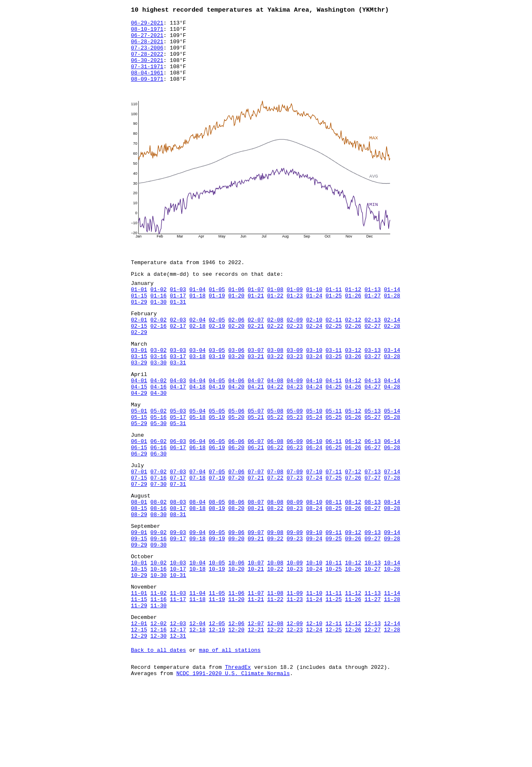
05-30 (159, 464)
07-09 (295, 520)
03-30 (159, 393)
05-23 (295, 456)
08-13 (373, 555)
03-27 (373, 386)
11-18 (197, 668)
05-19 (217, 456)
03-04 (197, 378)
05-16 (159, 456)
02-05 (217, 343)
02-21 (256, 350)
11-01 (139, 661)
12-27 (373, 704)
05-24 (314, 456)
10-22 (275, 633)
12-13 (373, 696)
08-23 (295, 562)
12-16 (159, 704)
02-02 (159, 343)
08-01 (139, 555)
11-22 (275, 668)
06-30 (159, 499)
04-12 (353, 413)
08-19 (217, 562)
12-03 (178, 696)
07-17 (178, 527)
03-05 (217, 378)
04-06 (236, 413)
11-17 (178, 668)
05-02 (159, 449)
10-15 (139, 633)
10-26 (353, 633)
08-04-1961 (147, 84)
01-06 (236, 307)
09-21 (256, 598)
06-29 (139, 499)
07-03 (178, 520)
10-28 (392, 633)
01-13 (373, 307)
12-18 (197, 704)
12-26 (353, 704)
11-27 (373, 668)
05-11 (334, 449)
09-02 (159, 590)
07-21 (256, 527)
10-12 (353, 626)
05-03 (178, 449)
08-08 (275, 555)
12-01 (139, 696)
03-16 (159, 386)
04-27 (373, 421)
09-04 (197, 590)
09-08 (275, 590)
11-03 (178, 661)
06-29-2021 (147, 25)
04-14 (392, 413)
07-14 (392, 520)
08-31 (178, 570)
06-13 (373, 484)
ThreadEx (238, 745)
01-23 (295, 315)
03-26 (353, 386)
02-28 (392, 350)
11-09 (295, 661)
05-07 (256, 449)
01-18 (197, 315)
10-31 (178, 641)
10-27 (373, 633)
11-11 (334, 661)
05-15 (139, 456)
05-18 (197, 456)
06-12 (353, 484)
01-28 (392, 315)
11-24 (314, 668)
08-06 (236, 555)
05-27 (373, 456)
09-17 (178, 598)
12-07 (256, 696)
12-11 (334, 696)
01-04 (197, 307)
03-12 (353, 378)
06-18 (197, 492)
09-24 (314, 598)
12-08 (275, 696)
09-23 (295, 598)
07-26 (353, 527)
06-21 (256, 492)
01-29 (139, 322)
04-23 (295, 421)
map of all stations (230, 727)
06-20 (236, 492)
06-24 (314, 492)
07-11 (334, 520)
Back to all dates (159, 727)
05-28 (392, 456)
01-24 (314, 315)
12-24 (314, 704)
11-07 (256, 661)
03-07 (256, 378)
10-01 (139, 626)
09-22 (275, 598)
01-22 (275, 315)
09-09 (295, 590)
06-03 (178, 484)
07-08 (275, 520)
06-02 (159, 484)
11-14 (392, 661)
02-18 (197, 350)
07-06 (236, 520)
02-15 (139, 350)
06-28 (392, 492)
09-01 (139, 590)
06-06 (236, 484)
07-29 (139, 534)
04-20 (236, 421)
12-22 (275, 704)
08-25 (334, 562)
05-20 (236, 456)
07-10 (314, 520)
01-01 (139, 307)
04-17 (178, 421)
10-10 (314, 626)
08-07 (256, 555)
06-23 (295, 492)
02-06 (236, 343)
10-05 (217, 626)
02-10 (314, 343)
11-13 (373, 661)
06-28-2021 (147, 47)
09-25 (334, 598)
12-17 (178, 704)
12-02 (159, 696)
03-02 (159, 378)
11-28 (392, 668)
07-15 (139, 527)
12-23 (295, 704)
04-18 (197, 421)
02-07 (256, 343)
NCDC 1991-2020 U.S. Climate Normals (233, 752)
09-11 (334, 590)
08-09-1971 (147, 92)
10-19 (217, 633)
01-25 (334, 315)
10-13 (373, 626)
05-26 (353, 456)
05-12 (353, 449)
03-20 (236, 386)
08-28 (392, 562)
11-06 (236, 661)
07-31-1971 (147, 77)
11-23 (295, 668)
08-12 (353, 555)
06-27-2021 (147, 40)
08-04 (197, 555)
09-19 (217, 598)
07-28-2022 (147, 62)
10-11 (334, 626)
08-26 (353, 562)
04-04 (197, 413)
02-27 (373, 350)
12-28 (392, 704)
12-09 (295, 696)
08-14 (392, 555)
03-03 (178, 378)
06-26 (353, 492)
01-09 (295, 307)
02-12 (353, 343)
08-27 (373, 562)
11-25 (334, 668)
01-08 (275, 307)
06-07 (256, 484)
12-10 (314, 696)
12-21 (256, 704)
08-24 (314, 562)
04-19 (217, 421)
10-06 (236, 626)
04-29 (139, 428)
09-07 (256, 590)
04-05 (217, 413)
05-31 (178, 464)
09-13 (373, 590)
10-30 (159, 641)
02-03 (178, 343)
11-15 (139, 668)
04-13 (373, 413)
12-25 (334, 704)
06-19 (217, 492)
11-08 (275, 661)
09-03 (178, 590)
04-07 (256, 413)
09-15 (139, 598)
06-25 (334, 492)
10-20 (236, 633)
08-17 (178, 562)
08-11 (334, 555)
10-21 (256, 633)
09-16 (159, 598)
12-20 (236, 704)
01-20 (236, 315)
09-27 (373, 598)
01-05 (217, 307)
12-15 (139, 704)
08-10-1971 (147, 32)
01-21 (256, 315)
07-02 (159, 520)
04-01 (139, 413)
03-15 (139, 386)
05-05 (217, 449)
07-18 (197, 527)
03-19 (217, 386)
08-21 (256, 562)
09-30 (159, 605)
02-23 (295, 350)
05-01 (139, 449)
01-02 (159, 307)
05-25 (334, 456)
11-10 (314, 661)
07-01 (139, 520)
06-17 (178, 492)
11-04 (197, 661)
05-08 (275, 449)
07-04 (197, 520)
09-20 (236, 598)
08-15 (139, 562)
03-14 (392, 378)
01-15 (139, 315)
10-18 (197, 633)
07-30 (159, 534)
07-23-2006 (147, 54)
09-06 (236, 590)
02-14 (392, 343)
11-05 (217, 661)
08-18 (197, 562)
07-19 (217, 527)
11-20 (236, 668)
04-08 (275, 413)
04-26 (353, 421)
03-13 (373, 378)
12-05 (217, 696)
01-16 (159, 315)
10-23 (295, 633)
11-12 (353, 661)
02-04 (197, 343)
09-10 (314, 590)
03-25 (334, 386)
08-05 (217, 555)
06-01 (139, 484)
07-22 (275, 527)
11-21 (256, 668)
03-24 (314, 386)
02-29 (139, 358)
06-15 (139, 492)
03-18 (197, 386)
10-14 (392, 626)
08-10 (314, 555)
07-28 (392, 527)
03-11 (334, 378)
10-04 (197, 626)
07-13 (373, 520)
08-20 (236, 562)
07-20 (236, 527)
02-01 (139, 343)
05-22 (275, 456)
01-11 (334, 307)
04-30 (159, 428)
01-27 (373, 315)
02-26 (353, 350)
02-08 (275, 343)
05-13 (373, 449)
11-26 (353, 668)
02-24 (314, 350)
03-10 (314, 378)
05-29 (139, 464)
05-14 (392, 449)
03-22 (275, 386)
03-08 (275, 378)
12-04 (197, 696)
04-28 (392, 421)
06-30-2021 (147, 69)
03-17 (178, 386)
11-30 (159, 676)
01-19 (217, 315)
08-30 (159, 570)
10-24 (314, 633)
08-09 (295, 555)
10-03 (178, 626)
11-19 (217, 668)
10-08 (275, 626)
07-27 (373, 527)
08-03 (178, 555)
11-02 (159, 661)
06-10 (314, 484)
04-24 (314, 421)
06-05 (217, 484)
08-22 (275, 562)
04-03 (178, 413)
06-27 (373, 492)
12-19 (217, 704)
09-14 (392, 590)
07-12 (353, 520)
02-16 (159, 350)
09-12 (353, 590)
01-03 (178, 307)
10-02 (159, 626)
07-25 (334, 527)
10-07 (256, 626)
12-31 (178, 711)
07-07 (256, 520)
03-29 (139, 393)
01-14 (392, 307)
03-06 (236, 378)
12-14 (392, 696)
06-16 (159, 492)
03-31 (178, 393)
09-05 (217, 590)
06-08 (275, 484)
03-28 (392, 386)
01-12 (353, 307)
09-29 (139, 605)
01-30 (159, 322)
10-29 (139, 641)
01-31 (178, 322)
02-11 (334, 343)
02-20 (236, 350)
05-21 (256, 456)
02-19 (217, 350)
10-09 (295, 626)
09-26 (353, 598)
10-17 (178, 633)
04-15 (139, 421)
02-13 (373, 343)
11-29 (139, 676)
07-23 (295, 527)
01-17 (178, 315)
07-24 (314, 527)
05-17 (178, 456)
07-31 (178, 534)
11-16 (159, 668)
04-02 (159, 413)
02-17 (178, 350)
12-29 (139, 711)
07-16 (159, 527)
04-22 (275, 421)
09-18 (197, 598)
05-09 (295, 449)
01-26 (353, 315)
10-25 (334, 633)
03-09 (295, 378)
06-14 (392, 484)
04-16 (159, 421)
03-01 (139, 378)
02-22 (275, 350)
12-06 (236, 696)
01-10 (314, 307)
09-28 (392, 598)
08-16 (159, 562)
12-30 (159, 711)
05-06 (236, 449)
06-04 (197, 484)
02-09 (295, 343)
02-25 (334, 350)
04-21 (256, 421)
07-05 (217, 520)
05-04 (197, 449)
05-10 (314, 449)
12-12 (353, 696)
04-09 (295, 413)
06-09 (295, 484)
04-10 (314, 413)
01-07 (256, 307)
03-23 (295, 386)
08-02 (159, 555)
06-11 (334, 484)
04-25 (334, 421)
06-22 (275, 492)
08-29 (139, 570)
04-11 (334, 413)
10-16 (159, 633)
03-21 (256, 386)
